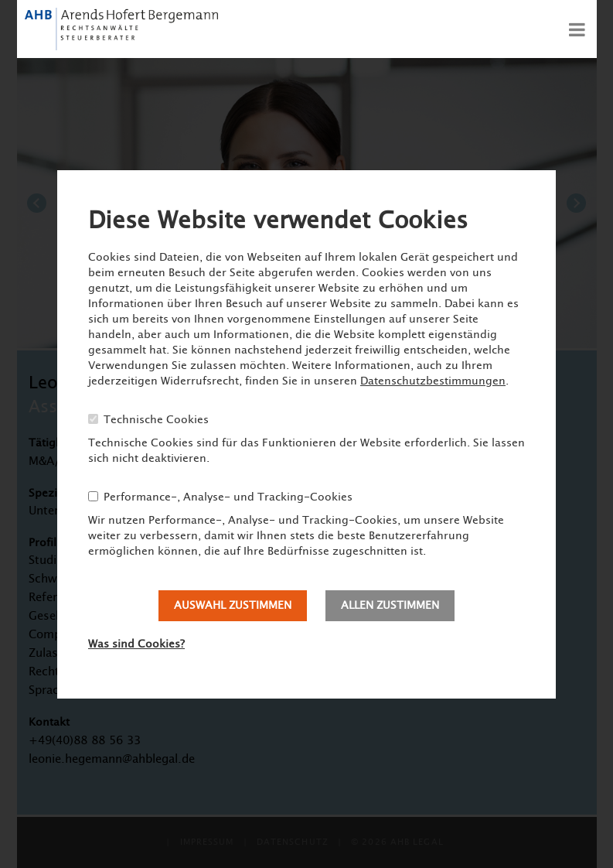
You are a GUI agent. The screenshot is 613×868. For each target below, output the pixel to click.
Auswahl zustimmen (233, 606)
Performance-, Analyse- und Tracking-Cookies (228, 497)
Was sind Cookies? (136, 644)
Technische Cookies (156, 420)
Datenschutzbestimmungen (433, 381)
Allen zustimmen (390, 606)
